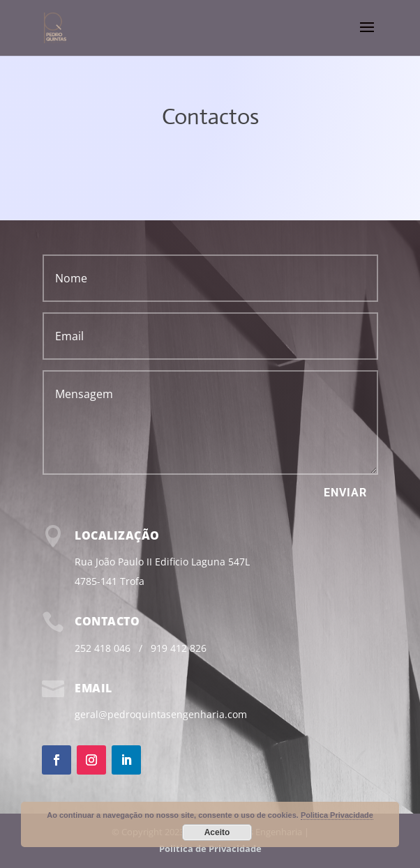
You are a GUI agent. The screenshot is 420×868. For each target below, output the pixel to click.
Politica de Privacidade (210, 848)
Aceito (217, 832)
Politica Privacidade (337, 815)
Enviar (345, 493)
